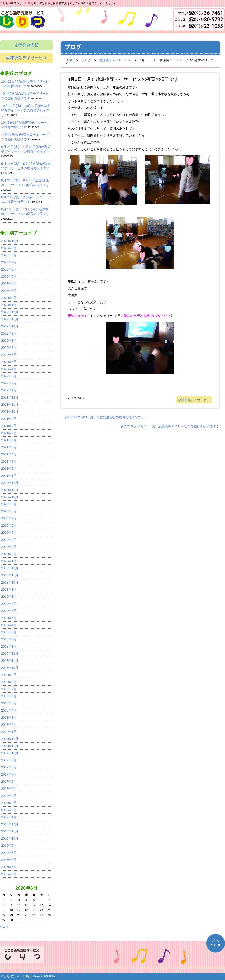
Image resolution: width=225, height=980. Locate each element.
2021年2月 (9, 469)
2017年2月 (9, 810)
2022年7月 (9, 348)
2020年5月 (9, 533)
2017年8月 (9, 767)
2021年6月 (9, 440)
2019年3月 (9, 632)
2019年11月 (10, 575)
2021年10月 (10, 412)
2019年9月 (9, 589)
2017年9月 (9, 760)
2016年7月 (9, 860)
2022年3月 (9, 376)
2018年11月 (10, 661)
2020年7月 (9, 518)
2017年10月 (10, 753)
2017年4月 (9, 796)
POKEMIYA (50, 976)
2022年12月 (10, 312)
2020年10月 (10, 497)
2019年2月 (9, 639)
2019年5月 (9, 618)
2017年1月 (9, 817)
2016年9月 (9, 846)
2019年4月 (9, 625)
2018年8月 (9, 682)
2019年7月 (9, 604)
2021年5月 (9, 447)
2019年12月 (10, 568)
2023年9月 (9, 248)
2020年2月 (9, 554)
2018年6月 (9, 696)
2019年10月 (10, 582)
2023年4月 (9, 284)
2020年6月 (9, 525)
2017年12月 (10, 739)
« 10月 (4, 927)
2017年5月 (9, 789)
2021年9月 (9, 419)
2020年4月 (9, 540)
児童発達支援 (26, 45)
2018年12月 (10, 653)
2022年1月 (9, 390)
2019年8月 (9, 597)
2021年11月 (10, 405)
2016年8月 (9, 853)
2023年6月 (9, 269)
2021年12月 (10, 397)
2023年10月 (10, 241)
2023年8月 (9, 255)
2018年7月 (9, 689)
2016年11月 (10, 831)
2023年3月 (9, 291)
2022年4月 (9, 369)
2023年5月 (9, 276)
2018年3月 (9, 718)
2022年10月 (10, 326)
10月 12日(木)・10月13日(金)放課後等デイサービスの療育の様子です (25, 110)
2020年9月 (9, 504)
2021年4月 (9, 454)
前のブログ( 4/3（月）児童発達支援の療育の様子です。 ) (105, 417)
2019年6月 (9, 611)
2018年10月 (10, 668)
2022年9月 (9, 333)
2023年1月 (9, 305)
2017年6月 (9, 782)
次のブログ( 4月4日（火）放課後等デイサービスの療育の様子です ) (169, 426)
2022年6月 (9, 355)
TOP (70, 60)
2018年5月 (9, 703)
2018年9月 (9, 675)
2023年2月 (9, 298)
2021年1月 (9, 476)
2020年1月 (9, 561)
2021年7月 (9, 433)
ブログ (86, 60)
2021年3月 (9, 461)
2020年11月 (10, 490)
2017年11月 (10, 746)
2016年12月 (10, 824)
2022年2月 (9, 383)
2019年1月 (9, 646)
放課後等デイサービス (26, 58)
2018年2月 (9, 725)
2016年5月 (9, 874)
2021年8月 (9, 426)
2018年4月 (9, 710)
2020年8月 (9, 511)
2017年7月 (9, 774)
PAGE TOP (216, 943)
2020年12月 (10, 483)
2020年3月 (9, 547)
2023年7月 (9, 262)
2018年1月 (9, 732)
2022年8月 (9, 341)
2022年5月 (9, 362)
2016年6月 (9, 867)
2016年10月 (10, 838)
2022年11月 (10, 319)
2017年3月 (9, 803)
